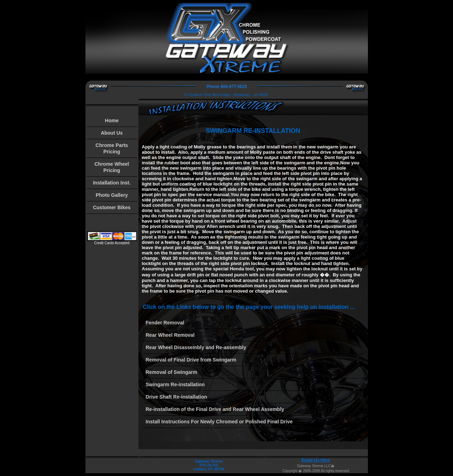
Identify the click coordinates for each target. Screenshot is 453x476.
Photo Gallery (112, 195)
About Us (112, 133)
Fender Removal (165, 323)
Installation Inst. (112, 183)
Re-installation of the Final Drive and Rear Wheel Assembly (215, 409)
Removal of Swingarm (172, 372)
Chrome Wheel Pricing (112, 167)
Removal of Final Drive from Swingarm (191, 360)
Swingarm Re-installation (175, 384)
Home (112, 121)
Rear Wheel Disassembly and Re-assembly (196, 347)
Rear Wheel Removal (170, 335)
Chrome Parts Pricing (112, 148)
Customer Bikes (112, 207)
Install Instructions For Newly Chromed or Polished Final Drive (219, 422)
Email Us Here (316, 460)
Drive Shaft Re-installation (177, 397)
